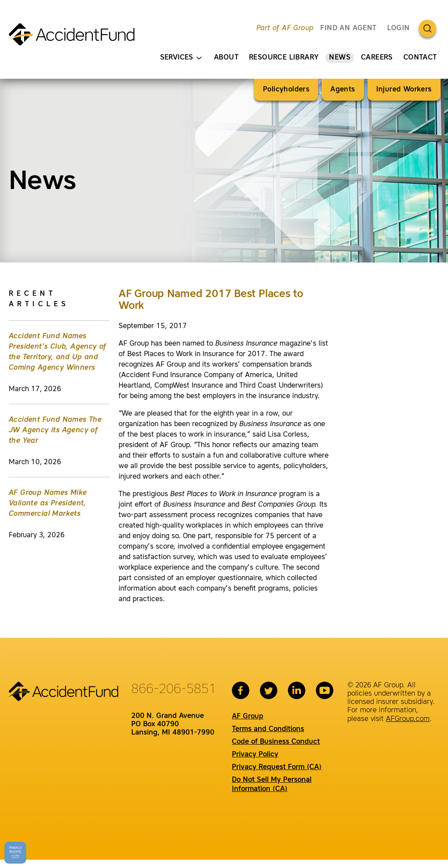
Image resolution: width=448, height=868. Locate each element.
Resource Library (284, 58)
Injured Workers (404, 90)
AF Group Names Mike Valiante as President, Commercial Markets (48, 504)
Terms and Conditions (268, 729)
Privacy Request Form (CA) (277, 767)
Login (399, 28)
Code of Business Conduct (276, 742)
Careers (377, 58)
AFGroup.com (408, 719)
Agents (343, 90)
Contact (420, 58)
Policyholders (286, 90)
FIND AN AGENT (348, 28)
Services (181, 58)
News (340, 58)
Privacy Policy (255, 755)
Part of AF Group (285, 28)
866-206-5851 (174, 689)
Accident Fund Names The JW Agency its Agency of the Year (55, 430)
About (226, 58)
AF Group (248, 717)
